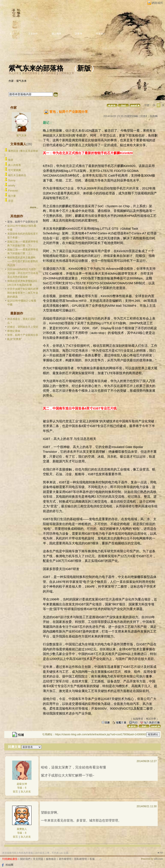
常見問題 (38, 859)
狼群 (11, 160)
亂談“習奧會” (15, 339)
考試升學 (151, 719)
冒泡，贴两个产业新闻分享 (23, 335)
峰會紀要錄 (14, 331)
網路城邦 (157, 3)
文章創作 (33, 34)
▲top (160, 852)
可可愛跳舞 (15, 170)
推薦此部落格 (30, 73)
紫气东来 (21, 135)
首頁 (12, 34)
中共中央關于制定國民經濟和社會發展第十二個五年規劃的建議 (23, 293)
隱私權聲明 (81, 859)
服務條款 (51, 859)
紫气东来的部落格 (36, 68)
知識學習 (138, 719)
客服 (92, 859)
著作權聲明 (65, 859)
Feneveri (13, 191)
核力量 (12, 196)
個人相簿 (56, 34)
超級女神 (22, 784)
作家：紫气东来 (18, 81)
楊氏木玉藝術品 (17, 175)
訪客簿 (79, 34)
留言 (15, 792)
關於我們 (25, 859)
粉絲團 (9, 865)
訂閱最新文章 (66, 73)
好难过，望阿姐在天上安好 (23, 327)
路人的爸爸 (15, 165)
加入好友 (14, 73)
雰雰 (11, 201)
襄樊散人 (22, 829)
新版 (84, 68)
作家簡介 (101, 34)
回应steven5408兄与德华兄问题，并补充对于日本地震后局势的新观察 (23, 273)
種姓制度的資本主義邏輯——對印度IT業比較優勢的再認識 (23, 261)
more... (34, 207)
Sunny (12, 180)
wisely (12, 186)
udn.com (158, 859)
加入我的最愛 (48, 73)
